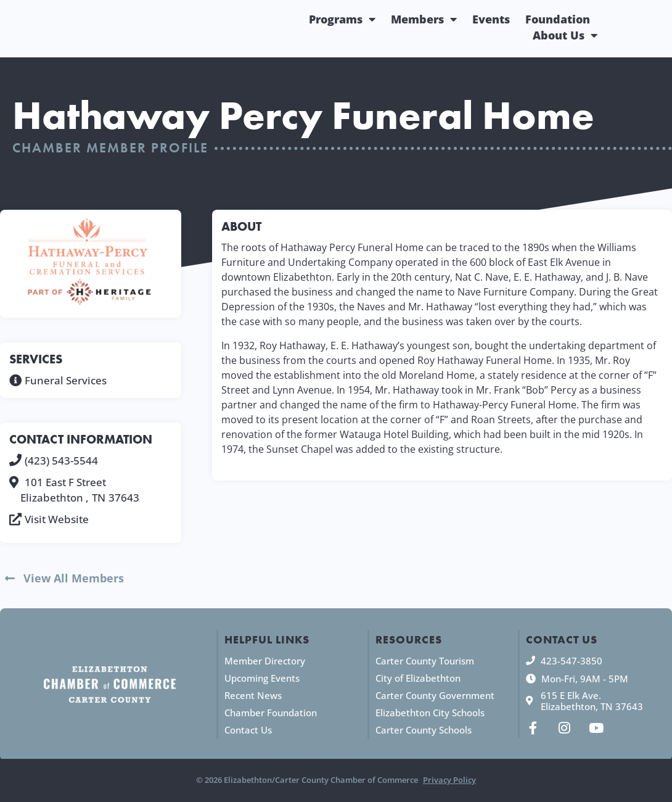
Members (424, 19)
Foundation (558, 19)
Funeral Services (66, 380)
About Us (565, 35)
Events (491, 19)
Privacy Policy (449, 780)
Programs (342, 19)
